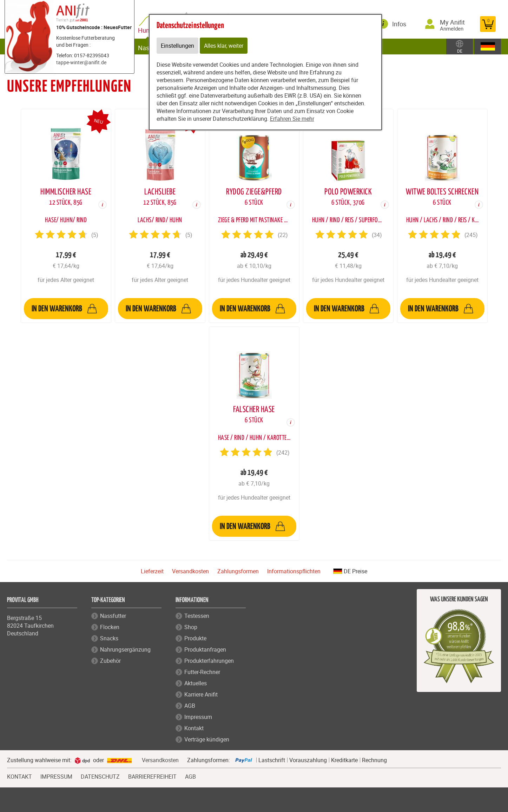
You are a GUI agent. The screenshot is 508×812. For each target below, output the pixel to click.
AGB (190, 706)
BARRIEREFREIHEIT (152, 776)
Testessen (197, 616)
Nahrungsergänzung (125, 649)
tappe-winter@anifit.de (81, 62)
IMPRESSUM (56, 776)
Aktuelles (196, 683)
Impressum (198, 717)
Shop (191, 627)
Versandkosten (190, 571)
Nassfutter (113, 616)
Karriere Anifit (201, 694)
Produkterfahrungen (209, 661)
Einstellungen (177, 46)
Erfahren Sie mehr (292, 119)
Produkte (195, 638)
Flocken (110, 627)
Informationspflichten (294, 571)
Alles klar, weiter (224, 46)
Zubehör (110, 661)
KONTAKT (19, 776)
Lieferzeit (152, 571)
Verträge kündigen (207, 739)
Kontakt (194, 728)
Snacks (109, 638)
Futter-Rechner (202, 672)
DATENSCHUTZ (100, 776)
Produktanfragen (205, 649)
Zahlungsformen (238, 571)
